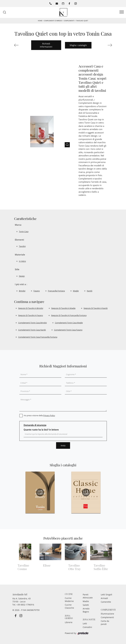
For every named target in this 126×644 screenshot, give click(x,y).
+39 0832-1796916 (25, 605)
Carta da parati (105, 623)
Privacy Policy (49, 415)
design (22, 276)
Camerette (106, 602)
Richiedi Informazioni (46, 45)
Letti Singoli (106, 595)
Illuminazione (107, 614)
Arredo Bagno (86, 610)
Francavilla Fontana (56, 291)
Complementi (69, 21)
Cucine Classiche (69, 606)
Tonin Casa (24, 231)
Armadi (104, 598)
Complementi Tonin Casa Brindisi (32, 323)
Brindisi (22, 291)
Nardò (90, 291)
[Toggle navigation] (122, 12)
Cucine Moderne (69, 600)
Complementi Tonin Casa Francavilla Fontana (38, 337)
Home (40, 21)
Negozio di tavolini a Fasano (31, 315)
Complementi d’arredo (53, 21)
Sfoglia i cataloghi (78, 45)
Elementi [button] (19, 240)
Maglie (76, 291)
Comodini (87, 627)
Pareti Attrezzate (88, 596)
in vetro (22, 261)
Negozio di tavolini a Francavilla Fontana (69, 315)
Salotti (86, 605)
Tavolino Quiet (82, 21)
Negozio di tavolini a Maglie (63, 308)
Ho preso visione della (39, 415)
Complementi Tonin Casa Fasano (68, 330)
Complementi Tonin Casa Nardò (32, 330)
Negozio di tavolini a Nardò (96, 308)
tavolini (22, 246)
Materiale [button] (20, 255)
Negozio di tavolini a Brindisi (31, 308)
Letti (85, 623)
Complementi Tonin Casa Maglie (69, 323)
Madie (86, 601)
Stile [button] (17, 269)
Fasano (37, 291)
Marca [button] (18, 225)
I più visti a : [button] (21, 284)
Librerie (69, 622)
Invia (63, 445)
